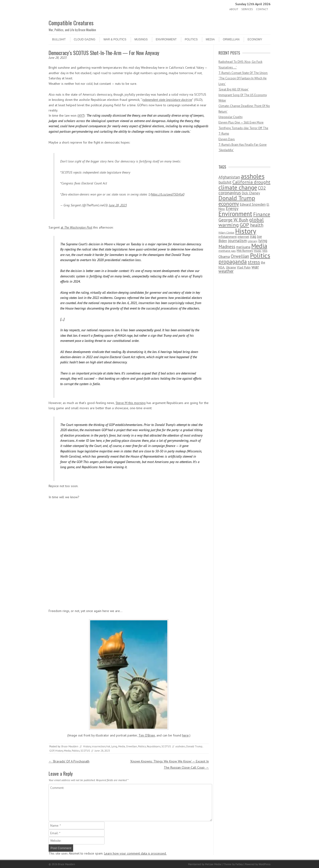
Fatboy (239, 864)
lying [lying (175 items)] (263, 240)
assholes (180, 746)
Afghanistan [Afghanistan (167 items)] (229, 177)
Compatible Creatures (71, 23)
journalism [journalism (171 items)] (237, 240)
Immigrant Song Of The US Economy (243, 95)
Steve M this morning (131, 403)
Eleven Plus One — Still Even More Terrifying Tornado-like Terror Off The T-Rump (243, 128)
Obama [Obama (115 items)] (224, 256)
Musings (141, 39)
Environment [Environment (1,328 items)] (235, 214)
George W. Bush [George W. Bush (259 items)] (233, 220)
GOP (52, 751)
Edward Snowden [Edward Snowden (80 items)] (253, 204)
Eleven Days (227, 139)
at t (76, 227)
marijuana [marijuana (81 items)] (243, 247)
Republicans (154, 746)
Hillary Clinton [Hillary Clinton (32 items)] (226, 233)
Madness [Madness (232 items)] (227, 247)
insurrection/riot (101, 746)
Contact (262, 9)
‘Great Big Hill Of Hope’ (234, 89)
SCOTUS (166, 746)
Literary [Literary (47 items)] (253, 241)
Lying (114, 746)
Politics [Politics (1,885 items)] (260, 255)
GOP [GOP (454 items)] (244, 225)
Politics (191, 39)
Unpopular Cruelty (231, 117)
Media (210, 39)
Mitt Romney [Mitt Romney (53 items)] (245, 251)
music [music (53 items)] (258, 251)
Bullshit (59, 39)
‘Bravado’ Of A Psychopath (69, 761)
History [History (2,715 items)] (246, 231)
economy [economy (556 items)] (229, 204)
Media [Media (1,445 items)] (259, 246)
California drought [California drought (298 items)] (251, 182)
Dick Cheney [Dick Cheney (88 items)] (251, 193)
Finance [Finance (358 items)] (262, 214)
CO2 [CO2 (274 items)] (262, 188)
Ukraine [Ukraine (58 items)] (231, 267)
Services (247, 9)
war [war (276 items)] (255, 267)
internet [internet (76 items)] (243, 236)
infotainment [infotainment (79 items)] (228, 236)
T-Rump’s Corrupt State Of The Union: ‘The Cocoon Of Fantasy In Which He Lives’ (243, 78)
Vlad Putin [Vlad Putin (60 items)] (244, 267)
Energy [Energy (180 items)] (232, 208)
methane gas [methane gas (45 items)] (227, 251)
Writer (222, 100)
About (234, 9)
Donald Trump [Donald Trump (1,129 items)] (237, 198)
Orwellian (231, 39)
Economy (255, 39)
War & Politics (115, 39)
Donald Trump (194, 746)
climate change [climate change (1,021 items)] (238, 187)
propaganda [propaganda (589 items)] (233, 262)
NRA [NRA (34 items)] (265, 251)
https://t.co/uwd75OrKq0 (168, 194)
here (185, 735)
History (87, 746)
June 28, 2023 (118, 205)
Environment (166, 39)
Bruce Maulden (70, 746)
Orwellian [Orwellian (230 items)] (240, 256)
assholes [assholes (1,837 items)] (253, 176)
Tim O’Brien (147, 735)
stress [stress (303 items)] (254, 262)
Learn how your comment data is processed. (135, 853)
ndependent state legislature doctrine (167, 100)
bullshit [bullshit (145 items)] (225, 182)
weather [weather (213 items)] (226, 271)
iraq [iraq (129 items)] (253, 236)
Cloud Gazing (85, 39)
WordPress (264, 864)
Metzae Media (213, 864)
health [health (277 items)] (257, 225)
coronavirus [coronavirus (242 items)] (230, 193)
